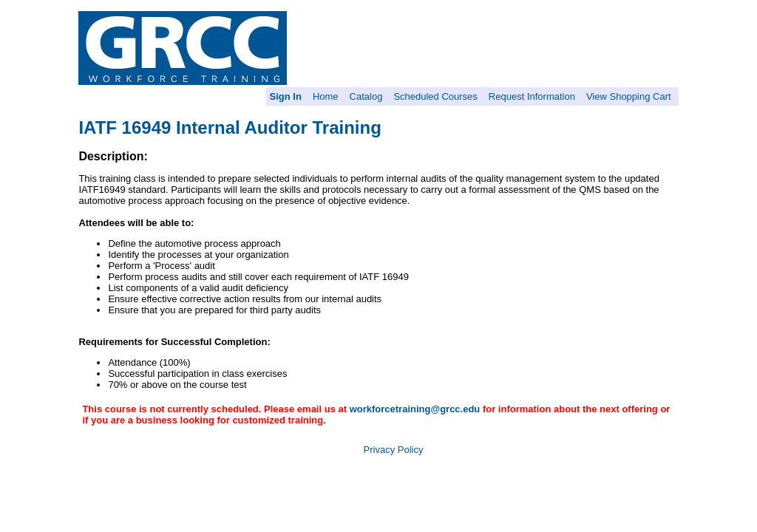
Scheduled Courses (435, 96)
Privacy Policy (394, 450)
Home (326, 96)
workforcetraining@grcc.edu (415, 409)
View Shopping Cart (629, 96)
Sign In (286, 96)
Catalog (366, 96)
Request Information (532, 96)
